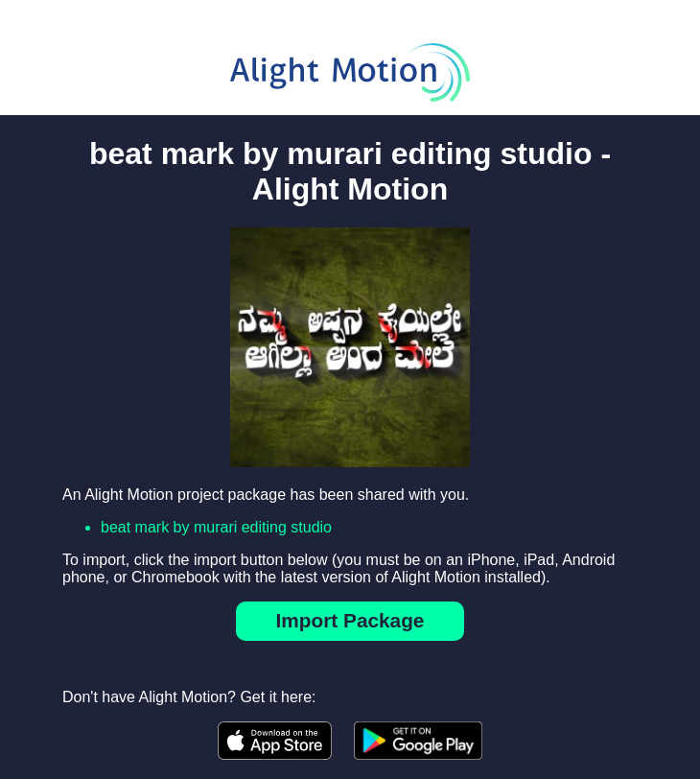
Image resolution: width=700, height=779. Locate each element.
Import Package (350, 620)
